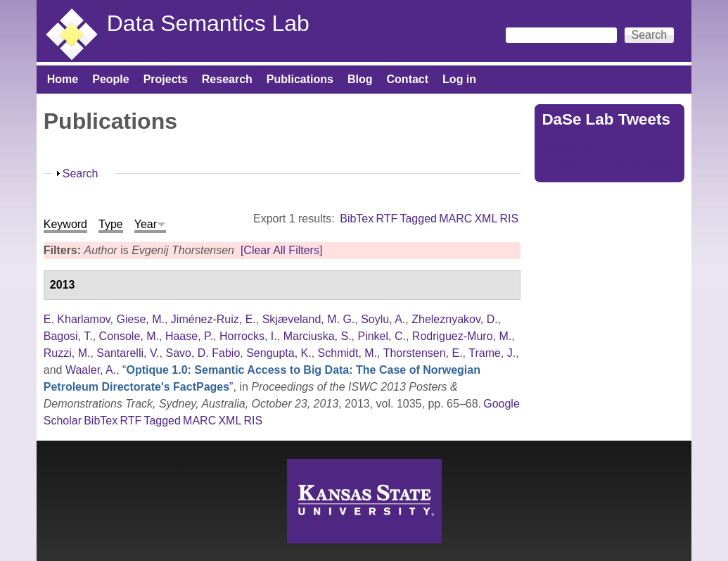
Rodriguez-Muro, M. (462, 336)
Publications (300, 79)
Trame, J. (492, 353)
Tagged (418, 219)
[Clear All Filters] (281, 250)
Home (63, 79)
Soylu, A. (383, 319)
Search (81, 174)
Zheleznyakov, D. (454, 319)
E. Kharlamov (77, 319)
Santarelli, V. (128, 353)
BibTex (357, 219)
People (110, 79)
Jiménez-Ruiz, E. (213, 319)
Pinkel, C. (381, 336)
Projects (166, 79)
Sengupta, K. (279, 353)
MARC (455, 219)
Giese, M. (141, 319)
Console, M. (129, 336)
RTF (387, 219)
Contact (408, 79)
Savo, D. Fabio (203, 353)
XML (486, 219)
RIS (510, 219)
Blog (360, 79)
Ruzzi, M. (67, 353)
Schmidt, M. (347, 353)
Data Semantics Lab (208, 23)
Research (227, 79)
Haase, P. (189, 336)
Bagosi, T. (68, 336)
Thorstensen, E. (423, 353)
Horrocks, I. (248, 336)
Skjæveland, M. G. (309, 319)
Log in (459, 79)
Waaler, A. (91, 370)
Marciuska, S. (318, 336)
